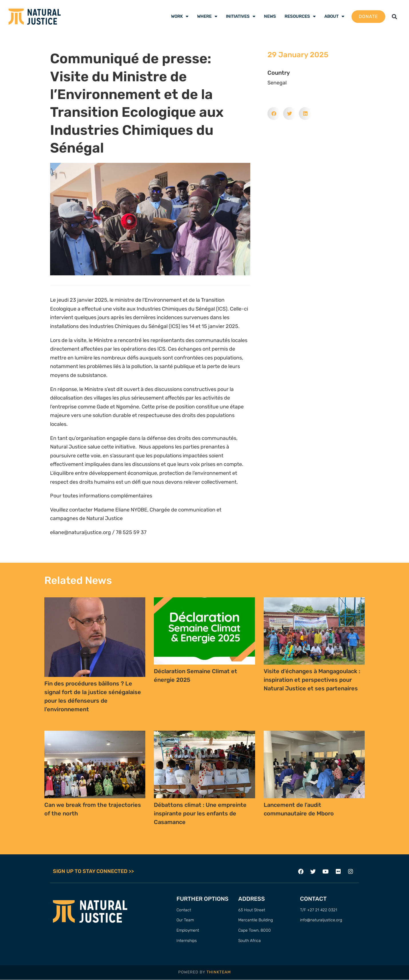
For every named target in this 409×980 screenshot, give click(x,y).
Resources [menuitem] (300, 16)
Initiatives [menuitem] (241, 16)
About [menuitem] (334, 16)
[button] (394, 16)
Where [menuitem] (207, 16)
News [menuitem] (270, 16)
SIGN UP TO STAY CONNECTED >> (93, 872)
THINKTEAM (219, 973)
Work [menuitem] (180, 16)
